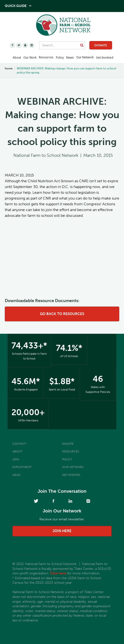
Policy (67, 459)
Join (16, 459)
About (17, 451)
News (16, 475)
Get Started (71, 475)
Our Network (85, 57)
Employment (22, 467)
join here (62, 531)
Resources (46, 57)
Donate (101, 45)
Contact (19, 444)
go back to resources (62, 314)
